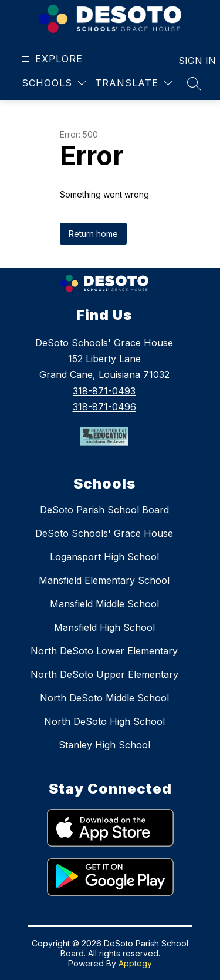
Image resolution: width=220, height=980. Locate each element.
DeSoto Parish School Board (104, 510)
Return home (93, 234)
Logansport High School (104, 557)
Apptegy (135, 963)
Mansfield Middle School (104, 604)
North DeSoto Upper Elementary (104, 674)
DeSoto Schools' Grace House (104, 533)
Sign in (190, 61)
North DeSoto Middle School (104, 698)
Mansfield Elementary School (104, 580)
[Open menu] (51, 59)
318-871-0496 (104, 407)
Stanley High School (104, 745)
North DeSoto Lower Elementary (104, 651)
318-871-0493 (104, 391)
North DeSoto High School (104, 721)
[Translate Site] (133, 83)
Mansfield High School (104, 627)
